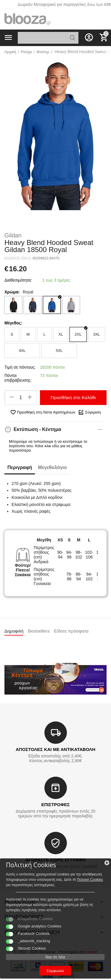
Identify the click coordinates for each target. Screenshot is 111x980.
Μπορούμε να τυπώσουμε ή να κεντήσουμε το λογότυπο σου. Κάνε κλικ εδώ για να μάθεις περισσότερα (48, 446)
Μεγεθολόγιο (52, 467)
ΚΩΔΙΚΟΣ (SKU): (18, 258)
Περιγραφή (20, 467)
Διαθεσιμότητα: (18, 280)
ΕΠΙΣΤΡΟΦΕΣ (55, 805)
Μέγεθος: (13, 323)
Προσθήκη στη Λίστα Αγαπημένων (43, 412)
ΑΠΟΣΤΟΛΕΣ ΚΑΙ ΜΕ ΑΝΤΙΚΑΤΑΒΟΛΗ (55, 749)
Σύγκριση (90, 412)
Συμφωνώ (55, 971)
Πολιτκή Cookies (90, 880)
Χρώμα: (12, 292)
